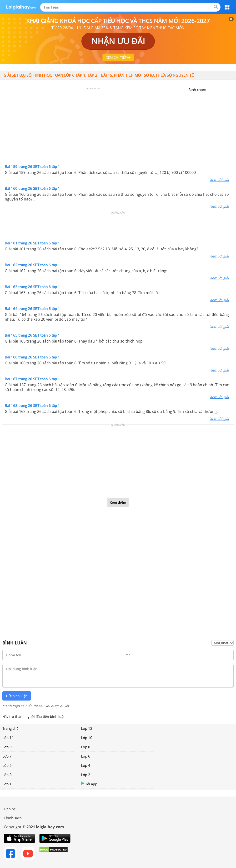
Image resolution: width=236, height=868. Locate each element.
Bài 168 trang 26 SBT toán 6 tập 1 (32, 405)
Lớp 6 (86, 756)
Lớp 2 (86, 775)
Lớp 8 (86, 747)
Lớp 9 (7, 747)
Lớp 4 (86, 765)
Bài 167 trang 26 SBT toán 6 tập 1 (32, 379)
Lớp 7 (7, 756)
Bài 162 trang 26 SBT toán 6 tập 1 (32, 265)
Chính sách (13, 818)
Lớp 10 (87, 738)
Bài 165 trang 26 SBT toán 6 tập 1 (32, 335)
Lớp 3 (7, 775)
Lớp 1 (7, 784)
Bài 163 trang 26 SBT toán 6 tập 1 (32, 287)
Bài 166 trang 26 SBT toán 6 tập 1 (32, 357)
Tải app (89, 784)
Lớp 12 (87, 728)
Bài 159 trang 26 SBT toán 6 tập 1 (32, 167)
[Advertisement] (118, 127)
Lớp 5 (7, 765)
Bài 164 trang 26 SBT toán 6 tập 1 (32, 309)
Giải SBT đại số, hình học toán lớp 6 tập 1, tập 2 (50, 75)
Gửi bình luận (17, 696)
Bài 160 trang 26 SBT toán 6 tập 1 (32, 188)
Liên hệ (10, 809)
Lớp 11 (8, 738)
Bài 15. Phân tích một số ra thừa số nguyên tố (148, 75)
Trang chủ (10, 728)
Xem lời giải (219, 180)
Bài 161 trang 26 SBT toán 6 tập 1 (32, 243)
